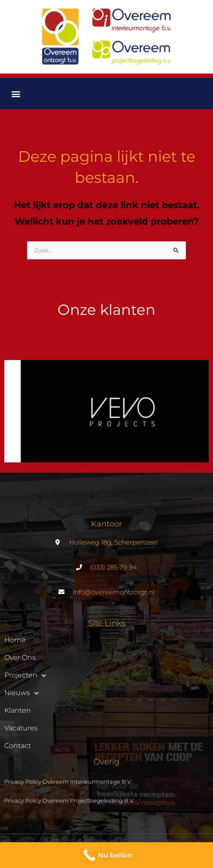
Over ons (20, 657)
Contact (18, 746)
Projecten (25, 675)
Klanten (18, 710)
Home (15, 640)
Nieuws (21, 693)
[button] (16, 94)
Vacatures (21, 728)
